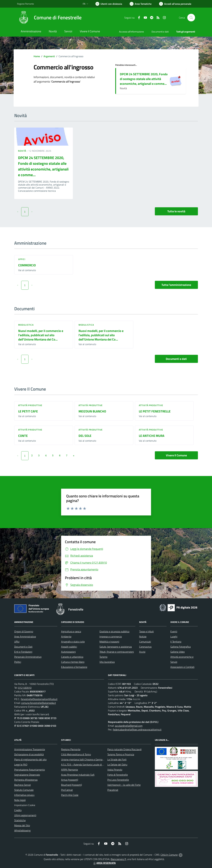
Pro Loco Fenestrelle (118, 780)
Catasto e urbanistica (72, 657)
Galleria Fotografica (180, 647)
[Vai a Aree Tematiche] (141, 4)
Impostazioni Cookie (25, 805)
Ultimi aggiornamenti (25, 815)
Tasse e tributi (146, 631)
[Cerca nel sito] (191, 18)
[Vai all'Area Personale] (175, 4)
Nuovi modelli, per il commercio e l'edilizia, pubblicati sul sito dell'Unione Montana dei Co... (41, 335)
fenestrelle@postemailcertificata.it (39, 699)
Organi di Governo (24, 631)
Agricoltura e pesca (71, 631)
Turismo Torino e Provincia (121, 754)
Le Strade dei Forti (117, 759)
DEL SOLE (85, 436)
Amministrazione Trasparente (30, 749)
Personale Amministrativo (28, 657)
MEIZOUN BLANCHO (92, 411)
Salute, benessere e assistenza (116, 647)
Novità (22, 151)
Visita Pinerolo (115, 770)
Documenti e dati (176, 359)
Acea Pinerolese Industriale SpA (78, 775)
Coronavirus (145, 647)
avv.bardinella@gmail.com (129, 726)
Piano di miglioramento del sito (30, 759)
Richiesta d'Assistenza (26, 780)
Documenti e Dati (23, 647)
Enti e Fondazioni (23, 652)
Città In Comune (169, 855)
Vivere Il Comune (176, 455)
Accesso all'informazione (131, 32)
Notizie (143, 637)
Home (37, 56)
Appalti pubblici (69, 647)
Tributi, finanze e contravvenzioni (117, 652)
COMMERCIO (27, 265)
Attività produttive (30, 405)
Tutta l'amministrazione (176, 285)
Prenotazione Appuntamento (30, 770)
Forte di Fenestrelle (118, 775)
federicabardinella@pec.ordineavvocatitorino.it (137, 730)
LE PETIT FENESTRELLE (155, 411)
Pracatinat (113, 790)
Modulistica (26, 325)
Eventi (174, 631)
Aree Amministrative (25, 637)
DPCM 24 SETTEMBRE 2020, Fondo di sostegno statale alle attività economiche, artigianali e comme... (144, 79)
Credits (18, 810)
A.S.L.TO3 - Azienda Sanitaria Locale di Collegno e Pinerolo (92, 765)
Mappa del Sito (22, 825)
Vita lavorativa (107, 662)
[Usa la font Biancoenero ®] (109, 4)
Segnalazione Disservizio (27, 775)
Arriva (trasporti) (70, 780)
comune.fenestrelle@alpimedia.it (39, 703)
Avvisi (142, 652)
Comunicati (145, 642)
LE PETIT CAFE (28, 411)
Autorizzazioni (68, 652)
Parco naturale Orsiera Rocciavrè (124, 749)
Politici (18, 662)
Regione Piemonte (71, 749)
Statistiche (20, 820)
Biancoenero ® (118, 859)
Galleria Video (177, 652)
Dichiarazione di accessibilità (29, 754)
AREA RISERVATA (104, 863)
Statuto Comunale (24, 790)
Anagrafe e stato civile (73, 642)
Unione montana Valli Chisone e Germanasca (85, 759)
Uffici (22, 259)
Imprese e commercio (111, 637)
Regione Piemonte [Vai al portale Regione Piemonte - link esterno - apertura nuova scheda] (25, 4)
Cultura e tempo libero (73, 662)
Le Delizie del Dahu (117, 765)
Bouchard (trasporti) (71, 785)
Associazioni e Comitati (182, 667)
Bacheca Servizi (22, 785)
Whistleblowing (22, 830)
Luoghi (174, 637)
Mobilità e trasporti (109, 642)
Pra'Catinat (67, 790)
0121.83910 (25, 688)
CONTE (23, 436)
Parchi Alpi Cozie (70, 795)
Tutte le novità (176, 211)
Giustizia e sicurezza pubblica (114, 631)
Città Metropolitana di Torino (76, 754)
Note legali (20, 800)
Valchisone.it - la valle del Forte (124, 785)
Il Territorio (176, 642)
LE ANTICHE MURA (152, 436)
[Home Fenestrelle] (49, 18)
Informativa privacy (24, 795)
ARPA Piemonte (70, 770)
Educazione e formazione (74, 667)
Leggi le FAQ (21, 765)
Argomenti (49, 56)
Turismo (103, 657)
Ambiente (66, 637)
